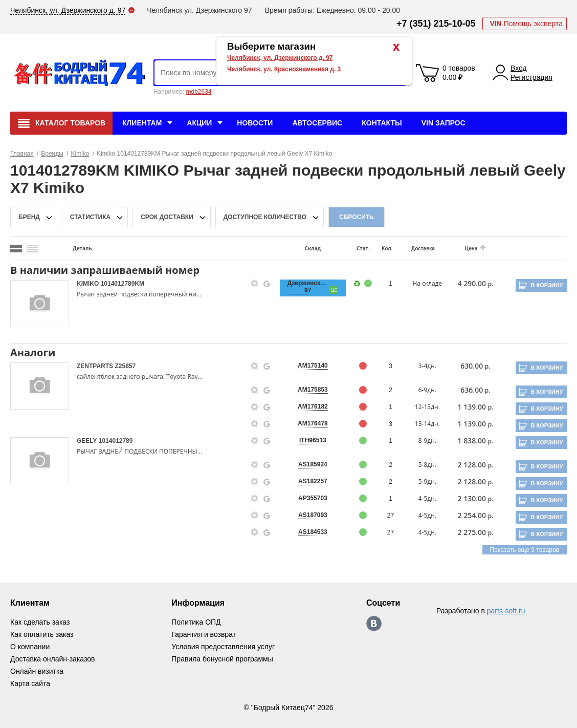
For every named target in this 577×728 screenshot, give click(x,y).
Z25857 (125, 366)
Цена (471, 249)
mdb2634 (198, 92)
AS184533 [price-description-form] (313, 532)
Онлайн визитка (37, 671)
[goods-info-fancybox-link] (255, 284)
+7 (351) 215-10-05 (436, 24)
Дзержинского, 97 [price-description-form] (308, 287)
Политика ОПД (196, 622)
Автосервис (317, 123)
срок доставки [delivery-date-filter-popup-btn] (167, 217)
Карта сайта (30, 683)
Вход (519, 68)
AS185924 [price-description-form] (313, 464)
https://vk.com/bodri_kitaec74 (374, 624)
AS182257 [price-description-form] (313, 481)
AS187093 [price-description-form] (313, 515)
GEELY (88, 441)
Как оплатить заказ (42, 634)
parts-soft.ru (506, 611)
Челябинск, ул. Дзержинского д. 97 (280, 58)
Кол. (387, 249)
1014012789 (116, 441)
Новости (255, 123)
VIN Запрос (443, 123)
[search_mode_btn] (16, 249)
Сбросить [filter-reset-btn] (357, 217)
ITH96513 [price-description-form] (313, 440)
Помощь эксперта (526, 24)
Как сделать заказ (40, 622)
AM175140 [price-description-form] (313, 366)
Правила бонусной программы (222, 659)
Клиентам (142, 123)
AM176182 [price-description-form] (313, 406)
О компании (30, 647)
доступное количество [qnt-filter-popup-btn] (265, 217)
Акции (199, 123)
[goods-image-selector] (40, 304)
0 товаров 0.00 (459, 73)
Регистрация (531, 77)
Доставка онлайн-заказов (52, 659)
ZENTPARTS (96, 366)
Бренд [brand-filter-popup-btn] (29, 217)
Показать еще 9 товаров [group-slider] (525, 550)
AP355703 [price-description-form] (313, 498)
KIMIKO (89, 284)
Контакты (382, 123)
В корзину (547, 285)
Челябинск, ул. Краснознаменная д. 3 (284, 69)
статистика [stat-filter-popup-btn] (90, 217)
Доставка (423, 249)
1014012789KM (123, 284)
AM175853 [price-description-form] (313, 390)
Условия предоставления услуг (223, 647)
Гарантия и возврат (204, 634)
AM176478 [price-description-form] (313, 423)
